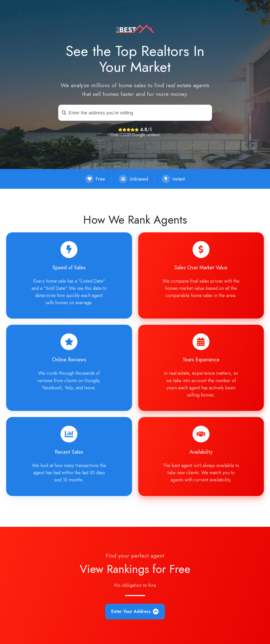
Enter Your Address (135, 611)
